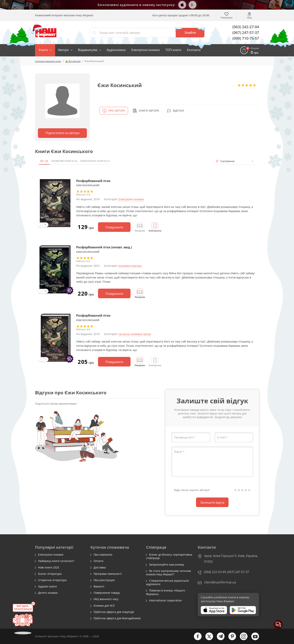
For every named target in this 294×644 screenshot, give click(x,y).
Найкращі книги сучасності (56, 561)
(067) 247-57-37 (246, 33)
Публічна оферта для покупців (114, 612)
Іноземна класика (130, 266)
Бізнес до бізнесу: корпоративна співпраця (169, 556)
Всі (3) (44, 161)
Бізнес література (50, 574)
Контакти (194, 50)
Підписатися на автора (62, 133)
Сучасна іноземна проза (135, 334)
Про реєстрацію (104, 580)
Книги (43, 50)
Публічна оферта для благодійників (117, 618)
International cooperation (165, 600)
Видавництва (88, 50)
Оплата (98, 561)
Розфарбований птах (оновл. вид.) (104, 247)
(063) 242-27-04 (246, 27)
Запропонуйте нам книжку (167, 565)
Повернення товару (107, 593)
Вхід (249, 17)
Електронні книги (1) (95, 161)
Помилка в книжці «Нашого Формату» (165, 592)
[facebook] (196, 639)
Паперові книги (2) (64, 161)
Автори (63, 50)
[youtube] (253, 639)
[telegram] (219, 639)
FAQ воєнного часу (106, 599)
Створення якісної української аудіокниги (167, 582)
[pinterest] (230, 639)
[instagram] (242, 639)
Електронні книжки (145, 50)
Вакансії (99, 586)
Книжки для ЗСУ (104, 606)
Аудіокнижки (116, 50)
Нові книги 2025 (49, 567)
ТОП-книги (173, 50)
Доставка (100, 567)
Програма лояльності (108, 574)
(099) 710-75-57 (246, 38)
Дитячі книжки (48, 593)
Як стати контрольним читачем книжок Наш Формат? (168, 573)
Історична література (52, 580)
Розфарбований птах (93, 181)
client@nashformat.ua (220, 582)
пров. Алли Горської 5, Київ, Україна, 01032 (231, 559)
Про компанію (103, 555)
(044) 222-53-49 (215, 572)
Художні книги (47, 586)
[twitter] (207, 639)
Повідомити (114, 227)
